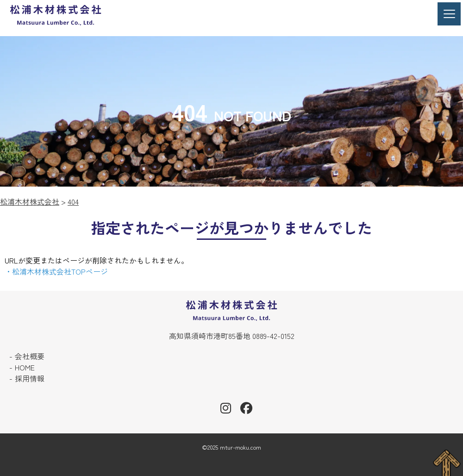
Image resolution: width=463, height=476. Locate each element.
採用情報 (30, 378)
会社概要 (30, 356)
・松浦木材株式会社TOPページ (56, 271)
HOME (25, 367)
